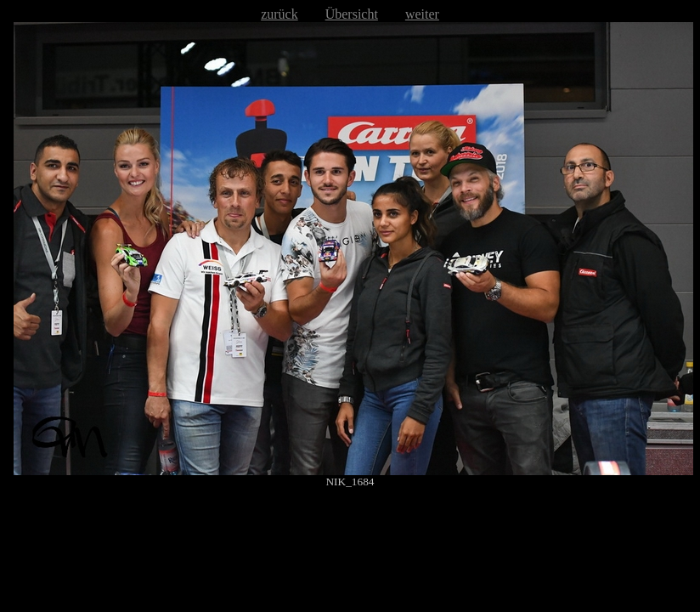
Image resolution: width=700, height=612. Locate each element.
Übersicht (352, 14)
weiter (422, 14)
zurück (279, 14)
